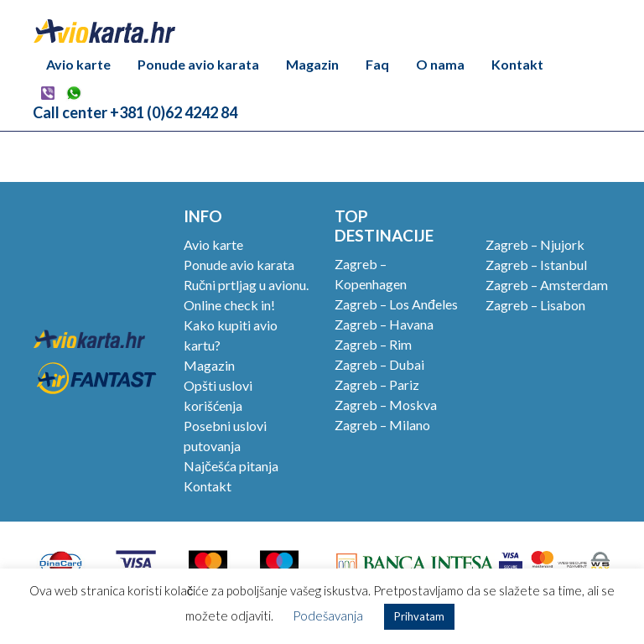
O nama (440, 64)
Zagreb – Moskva (386, 405)
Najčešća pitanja (231, 466)
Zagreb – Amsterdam (547, 285)
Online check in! (229, 305)
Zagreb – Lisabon (535, 305)
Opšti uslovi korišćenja (218, 395)
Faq (377, 64)
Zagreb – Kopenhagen (371, 274)
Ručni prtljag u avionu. (246, 285)
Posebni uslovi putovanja (225, 436)
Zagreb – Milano (382, 425)
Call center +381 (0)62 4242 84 (135, 112)
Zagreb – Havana (384, 324)
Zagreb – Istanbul (536, 265)
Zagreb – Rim (373, 344)
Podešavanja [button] (328, 615)
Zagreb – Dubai (379, 364)
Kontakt (517, 64)
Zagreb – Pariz (377, 384)
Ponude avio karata (198, 64)
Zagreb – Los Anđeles (396, 304)
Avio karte (78, 64)
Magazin (312, 64)
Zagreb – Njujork (535, 244)
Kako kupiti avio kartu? (231, 335)
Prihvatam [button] (419, 616)
